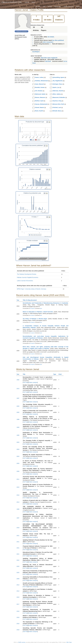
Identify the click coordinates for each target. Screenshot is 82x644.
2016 (18, 495)
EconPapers (36, 52)
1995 (18, 435)
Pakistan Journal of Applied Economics (28, 277)
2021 (18, 536)
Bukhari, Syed (39, 101)
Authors (27, 2)
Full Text (25, 382)
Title (25, 374)
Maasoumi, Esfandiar (59, 97)
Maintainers (58, 7)
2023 (18, 389)
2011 (18, 479)
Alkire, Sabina (57, 94)
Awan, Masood (39, 84)
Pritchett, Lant (57, 107)
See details (51, 37)
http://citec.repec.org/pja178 (49, 58)
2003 (18, 442)
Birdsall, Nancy (57, 111)
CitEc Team (69, 642)
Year (19, 300)
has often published (58, 40)
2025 (18, 566)
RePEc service (22, 642)
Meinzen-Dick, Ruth (58, 104)
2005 (18, 406)
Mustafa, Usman (40, 87)
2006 (18, 471)
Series (33, 2)
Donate (50, 7)
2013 (18, 502)
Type (55, 374)
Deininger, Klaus (57, 84)
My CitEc (38, 7)
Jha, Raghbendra (58, 81)
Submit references (69, 7)
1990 (18, 509)
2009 (18, 579)
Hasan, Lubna (39, 77)
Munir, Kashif (39, 111)
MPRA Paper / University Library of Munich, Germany (32, 289)
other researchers (48, 42)
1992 (18, 380)
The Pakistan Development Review (27, 274)
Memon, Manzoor (40, 97)
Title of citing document (31, 300)
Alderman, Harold (58, 91)
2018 (18, 528)
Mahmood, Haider (40, 94)
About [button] (78, 7)
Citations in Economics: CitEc (12, 2)
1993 (18, 427)
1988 (18, 419)
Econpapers (32, 308)
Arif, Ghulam (39, 91)
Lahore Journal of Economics (25, 281)
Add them (48, 61)
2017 (18, 604)
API (44, 7)
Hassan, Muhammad (41, 104)
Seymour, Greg (57, 101)
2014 (18, 585)
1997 (18, 398)
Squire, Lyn (56, 87)
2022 (18, 560)
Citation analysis (33, 382)
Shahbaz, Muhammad (41, 81)
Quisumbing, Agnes (58, 77)
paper (41, 308)
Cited (61, 374)
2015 (18, 487)
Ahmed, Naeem (39, 107)
